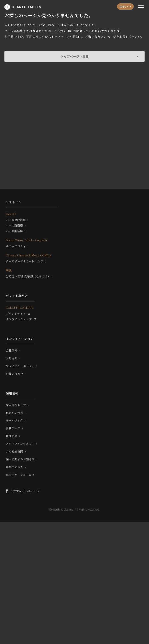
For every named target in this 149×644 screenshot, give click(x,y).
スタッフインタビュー (20, 444)
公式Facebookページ (25, 491)
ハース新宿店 (14, 226)
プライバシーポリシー (20, 366)
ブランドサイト (16, 314)
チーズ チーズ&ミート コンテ (25, 261)
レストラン (14, 202)
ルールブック (14, 420)
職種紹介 (12, 436)
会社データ (13, 428)
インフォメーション (20, 339)
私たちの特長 (14, 413)
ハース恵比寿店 (16, 220)
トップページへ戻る (75, 56)
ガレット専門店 (17, 296)
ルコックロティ (16, 246)
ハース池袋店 (14, 231)
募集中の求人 (14, 467)
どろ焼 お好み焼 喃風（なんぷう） (28, 276)
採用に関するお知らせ (20, 459)
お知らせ (12, 358)
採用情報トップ (16, 405)
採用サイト (125, 6)
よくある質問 (14, 452)
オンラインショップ (19, 319)
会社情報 (12, 351)
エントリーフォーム (19, 475)
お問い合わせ (14, 374)
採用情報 (12, 393)
